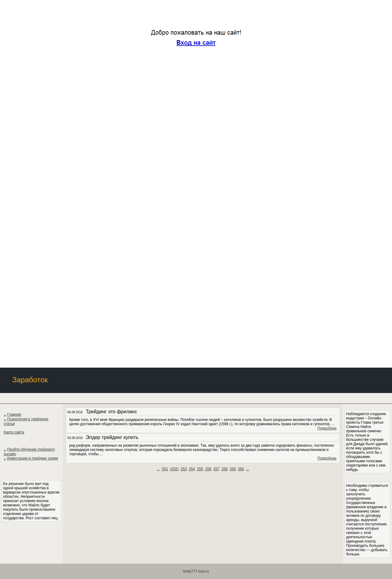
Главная (14, 414)
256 (208, 469)
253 (184, 469)
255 (200, 469)
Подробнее (327, 428)
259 (233, 469)
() (174, 469)
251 (165, 469)
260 (241, 469)
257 (217, 469)
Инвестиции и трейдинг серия (32, 458)
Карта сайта (14, 432)
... (158, 469)
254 (192, 469)
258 (224, 469)
